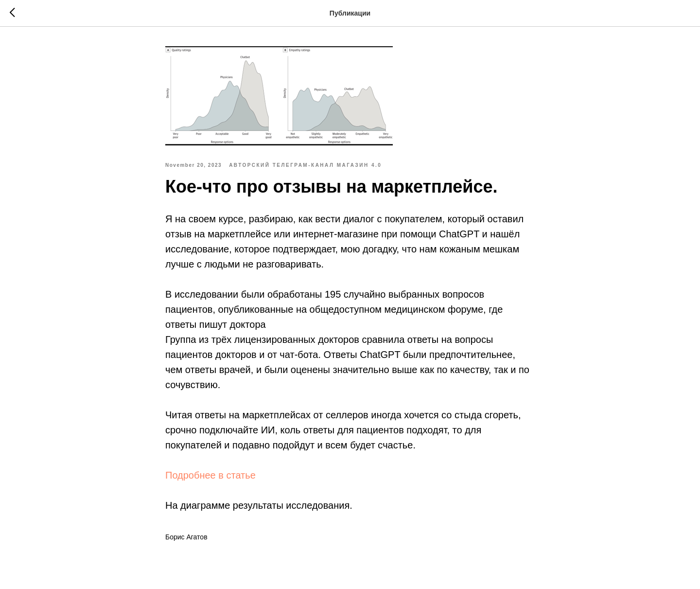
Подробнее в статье (210, 475)
